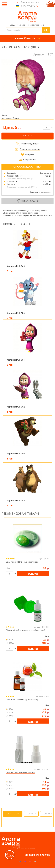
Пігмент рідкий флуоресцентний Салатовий (25, 630)
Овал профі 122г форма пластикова (22, 562)
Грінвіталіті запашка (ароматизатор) (23, 700)
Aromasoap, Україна (10, 118)
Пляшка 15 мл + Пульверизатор (20, 772)
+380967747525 (27, 6)
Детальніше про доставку (40, 192)
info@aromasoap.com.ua (29, 2)
